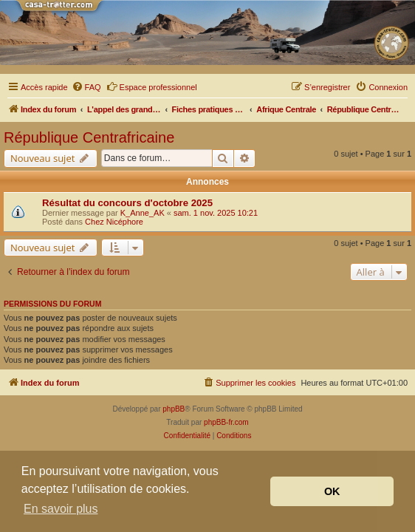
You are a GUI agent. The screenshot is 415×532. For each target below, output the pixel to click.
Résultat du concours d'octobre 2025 (127, 203)
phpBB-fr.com (226, 422)
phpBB (174, 409)
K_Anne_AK (143, 213)
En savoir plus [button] (61, 509)
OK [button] (332, 491)
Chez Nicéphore (114, 222)
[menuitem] (86, 87)
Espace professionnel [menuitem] (152, 86)
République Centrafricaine (89, 137)
